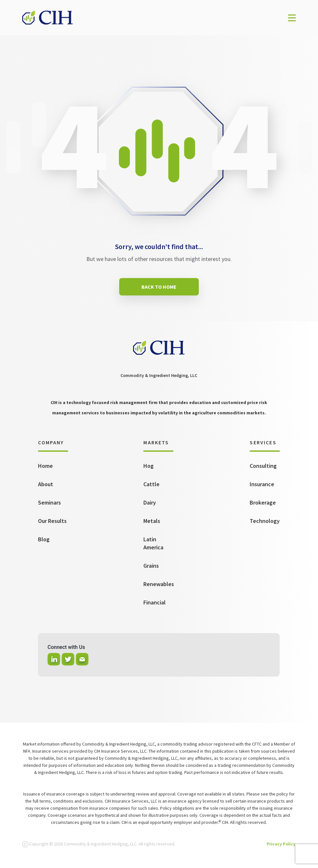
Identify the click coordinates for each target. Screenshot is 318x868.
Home (45, 466)
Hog (149, 466)
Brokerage (263, 502)
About (46, 484)
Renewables (159, 584)
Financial (154, 602)
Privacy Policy (281, 844)
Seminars (49, 502)
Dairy (150, 502)
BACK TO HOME (159, 287)
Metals (152, 521)
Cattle (151, 484)
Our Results (52, 521)
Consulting (263, 466)
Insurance (262, 484)
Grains (151, 566)
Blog (44, 539)
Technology (265, 521)
